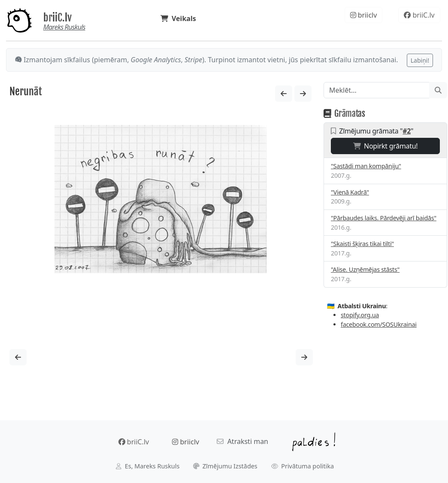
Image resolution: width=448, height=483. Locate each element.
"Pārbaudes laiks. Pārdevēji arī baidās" (384, 218)
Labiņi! (420, 60)
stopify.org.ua (360, 315)
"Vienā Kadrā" (350, 192)
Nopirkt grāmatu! (386, 146)
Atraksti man (242, 441)
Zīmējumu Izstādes (225, 466)
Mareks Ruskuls (64, 27)
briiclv (364, 15)
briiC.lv (58, 18)
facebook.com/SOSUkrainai (379, 324)
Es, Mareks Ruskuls (148, 466)
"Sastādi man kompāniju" (366, 166)
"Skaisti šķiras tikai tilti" (362, 244)
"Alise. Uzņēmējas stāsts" (365, 269)
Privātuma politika (303, 466)
